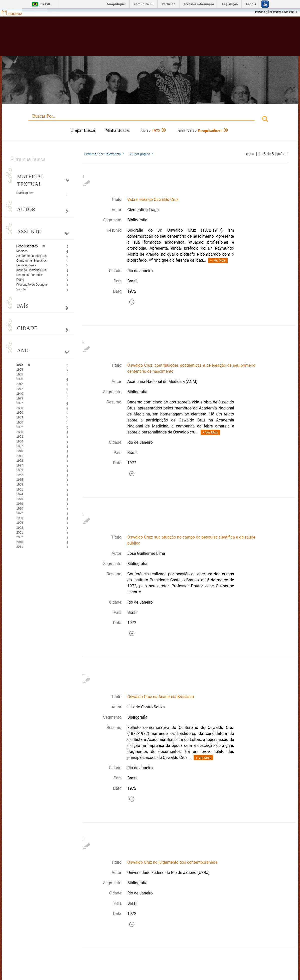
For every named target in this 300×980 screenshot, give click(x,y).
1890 (20, 432)
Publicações (24, 193)
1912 (20, 384)
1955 (20, 480)
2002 (20, 537)
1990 (20, 509)
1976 (20, 499)
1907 (20, 446)
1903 (20, 437)
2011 (20, 547)
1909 (20, 417)
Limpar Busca (83, 130)
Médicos (22, 251)
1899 (20, 408)
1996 (20, 523)
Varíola (21, 289)
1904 (20, 370)
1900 (20, 413)
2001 (20, 533)
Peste (20, 280)
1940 (20, 394)
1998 (20, 528)
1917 (20, 389)
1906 (20, 441)
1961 (20, 489)
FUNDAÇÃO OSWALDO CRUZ (276, 12)
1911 (20, 456)
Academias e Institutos (31, 256)
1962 (20, 427)
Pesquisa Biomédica (30, 275)
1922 (20, 461)
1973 (20, 398)
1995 (20, 518)
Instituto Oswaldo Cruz (31, 270)
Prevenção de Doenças (32, 285)
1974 (20, 494)
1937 (20, 465)
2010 (20, 542)
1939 (20, 470)
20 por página (142, 154)
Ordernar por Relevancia (105, 154)
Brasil (46, 4)
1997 (20, 403)
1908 (20, 379)
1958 (20, 484)
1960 (20, 422)
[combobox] (150, 120)
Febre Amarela (26, 265)
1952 (20, 475)
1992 (20, 513)
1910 (20, 451)
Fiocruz (15, 12)
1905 (20, 374)
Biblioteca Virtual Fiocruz (132, 39)
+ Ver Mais (218, 261)
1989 (20, 504)
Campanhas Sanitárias (31, 261)
